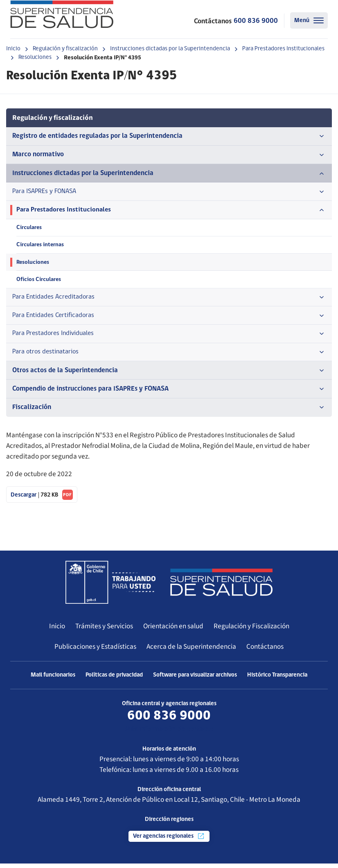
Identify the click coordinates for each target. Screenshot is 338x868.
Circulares (29, 229)
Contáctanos (265, 651)
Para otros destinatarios (169, 356)
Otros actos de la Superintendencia (169, 375)
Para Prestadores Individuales (169, 337)
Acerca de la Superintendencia (191, 651)
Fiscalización (169, 412)
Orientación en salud (173, 631)
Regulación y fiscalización (65, 49)
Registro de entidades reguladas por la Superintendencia (169, 136)
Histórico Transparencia (277, 680)
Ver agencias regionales (169, 841)
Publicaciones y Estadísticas (95, 651)
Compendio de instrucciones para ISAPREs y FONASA (169, 393)
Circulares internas (41, 246)
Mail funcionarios (53, 680)
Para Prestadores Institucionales (283, 49)
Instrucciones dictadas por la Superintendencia (170, 49)
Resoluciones (35, 57)
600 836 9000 (256, 21)
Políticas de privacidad (114, 680)
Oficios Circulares (39, 282)
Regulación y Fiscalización (251, 631)
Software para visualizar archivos (195, 680)
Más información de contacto (169, 734)
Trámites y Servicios (104, 631)
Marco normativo (169, 155)
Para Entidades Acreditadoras (169, 300)
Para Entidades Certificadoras (169, 319)
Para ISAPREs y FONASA (169, 192)
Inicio (13, 49)
